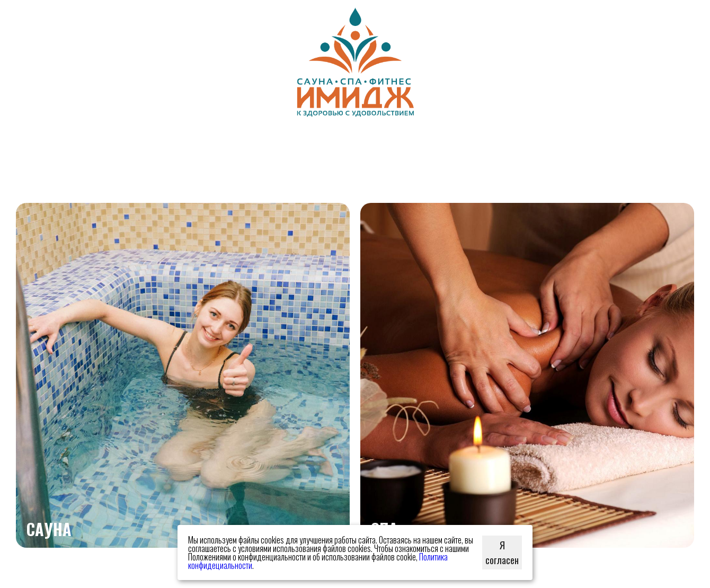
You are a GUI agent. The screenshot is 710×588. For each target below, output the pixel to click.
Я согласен (502, 553)
